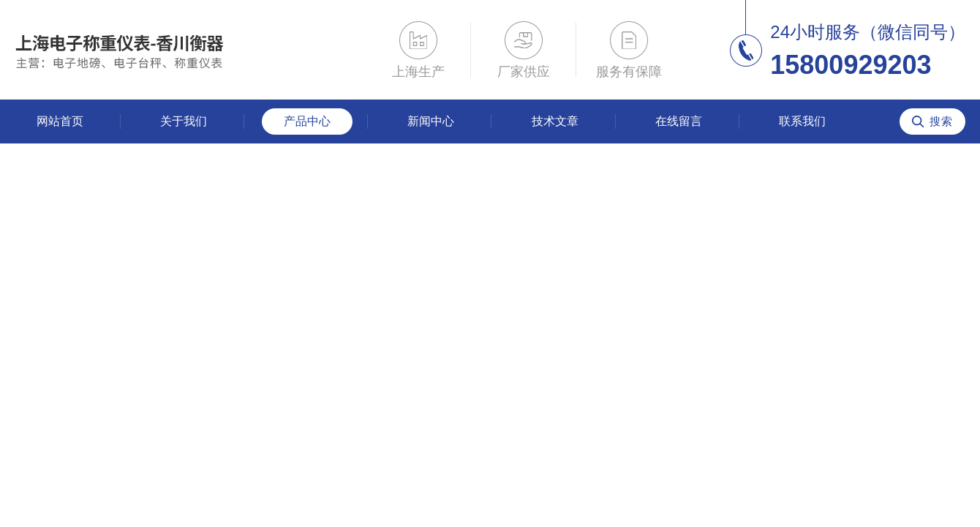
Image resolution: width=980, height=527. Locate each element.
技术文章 (555, 121)
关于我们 (184, 121)
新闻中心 (431, 121)
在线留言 (679, 121)
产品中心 (307, 121)
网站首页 (60, 121)
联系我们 (802, 121)
